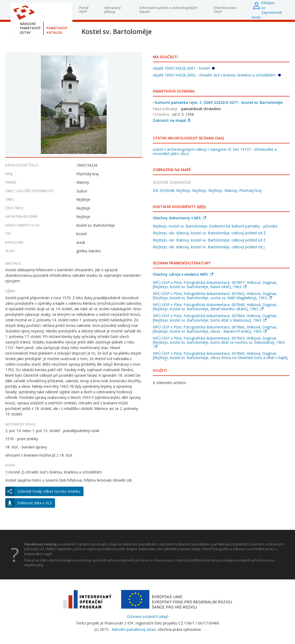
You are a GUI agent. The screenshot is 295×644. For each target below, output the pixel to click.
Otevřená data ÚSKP (225, 10)
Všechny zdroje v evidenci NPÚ (183, 274)
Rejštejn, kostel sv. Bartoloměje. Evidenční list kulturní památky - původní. (215, 226)
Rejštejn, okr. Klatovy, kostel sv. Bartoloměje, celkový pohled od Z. (210, 233)
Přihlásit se (268, 5)
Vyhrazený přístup (112, 10)
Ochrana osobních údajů (148, 616)
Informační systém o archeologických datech (168, 10)
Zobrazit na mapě (172, 120)
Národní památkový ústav (134, 629)
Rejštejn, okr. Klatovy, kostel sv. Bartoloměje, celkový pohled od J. (209, 247)
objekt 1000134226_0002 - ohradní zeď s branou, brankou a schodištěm (217, 75)
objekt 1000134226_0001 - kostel (184, 68)
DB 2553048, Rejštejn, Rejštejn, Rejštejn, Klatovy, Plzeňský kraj (207, 190)
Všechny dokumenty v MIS (180, 218)
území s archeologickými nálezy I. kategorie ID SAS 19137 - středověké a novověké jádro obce (215, 151)
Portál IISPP (84, 10)
